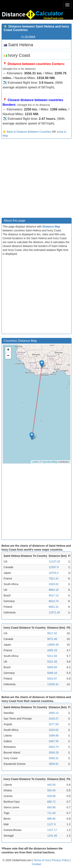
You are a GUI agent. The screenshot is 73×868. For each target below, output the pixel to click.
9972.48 (52, 639)
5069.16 (52, 673)
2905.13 (54, 713)
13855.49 (53, 645)
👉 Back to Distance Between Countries (27, 132)
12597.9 (54, 567)
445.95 (51, 785)
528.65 (51, 796)
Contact (36, 864)
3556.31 (54, 758)
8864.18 (54, 590)
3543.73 (54, 747)
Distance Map (51, 227)
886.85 (51, 819)
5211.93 (52, 656)
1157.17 (52, 830)
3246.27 (54, 719)
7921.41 (54, 578)
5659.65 (52, 667)
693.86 (51, 807)
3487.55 (54, 741)
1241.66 (52, 836)
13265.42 (53, 684)
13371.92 (54, 612)
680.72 (51, 802)
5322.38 (52, 662)
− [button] (8, 356)
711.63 (51, 813)
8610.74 (54, 601)
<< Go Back (28, 36)
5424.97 (52, 679)
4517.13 (54, 595)
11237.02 (54, 561)
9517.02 (52, 633)
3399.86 (54, 736)
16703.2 (54, 573)
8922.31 (54, 607)
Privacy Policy (61, 860)
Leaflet (35, 462)
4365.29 (52, 650)
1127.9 (51, 824)
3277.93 (54, 724)
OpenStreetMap (50, 462)
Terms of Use (42, 860)
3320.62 (54, 584)
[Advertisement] (36, 179)
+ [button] (8, 350)
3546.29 (54, 753)
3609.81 (54, 764)
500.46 (51, 790)
